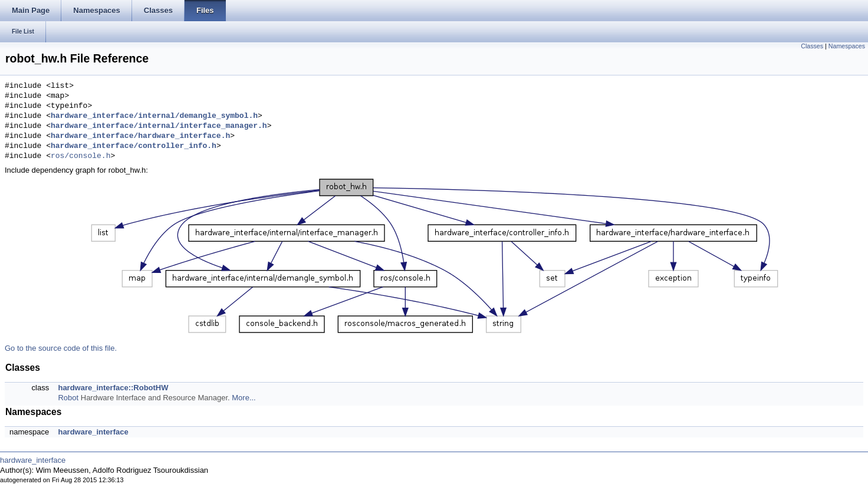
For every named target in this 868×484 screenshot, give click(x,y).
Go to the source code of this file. (61, 348)
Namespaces (847, 46)
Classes (812, 46)
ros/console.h (80, 156)
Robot (68, 398)
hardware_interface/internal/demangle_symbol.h (154, 116)
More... (244, 398)
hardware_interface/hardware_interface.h (140, 136)
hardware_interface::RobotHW (113, 388)
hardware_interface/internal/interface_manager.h (159, 126)
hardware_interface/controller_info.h (134, 146)
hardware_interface (93, 432)
